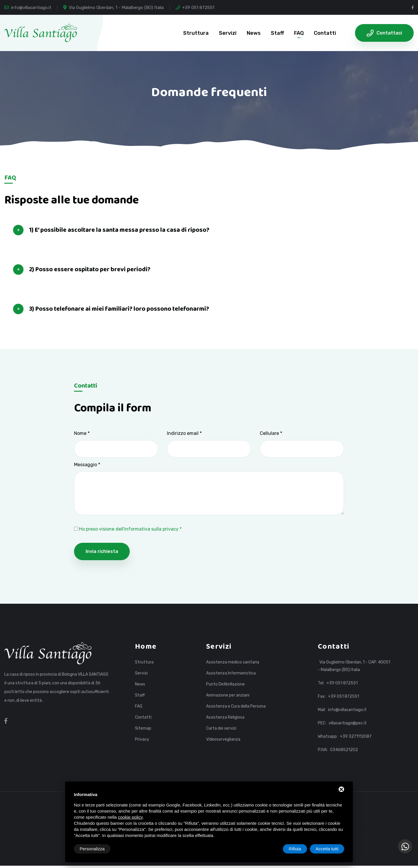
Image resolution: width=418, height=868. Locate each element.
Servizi (228, 33)
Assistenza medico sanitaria (233, 662)
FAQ (299, 33)
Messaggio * (87, 465)
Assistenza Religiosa (225, 717)
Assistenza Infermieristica (231, 673)
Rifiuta (295, 849)
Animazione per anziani (228, 695)
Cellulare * (271, 433)
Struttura (196, 33)
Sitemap (143, 728)
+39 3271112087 (356, 736)
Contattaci (384, 33)
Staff (277, 33)
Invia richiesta (102, 551)
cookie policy (130, 817)
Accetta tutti (327, 849)
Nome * (82, 433)
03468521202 (344, 750)
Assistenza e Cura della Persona (236, 706)
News (254, 33)
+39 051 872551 (195, 8)
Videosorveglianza (223, 739)
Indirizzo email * (184, 433)
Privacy (142, 739)
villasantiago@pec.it (348, 723)
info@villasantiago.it (28, 8)
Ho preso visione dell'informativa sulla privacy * (130, 529)
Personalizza (92, 849)
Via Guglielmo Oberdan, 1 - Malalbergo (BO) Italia (113, 8)
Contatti (325, 33)
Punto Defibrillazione (225, 684)
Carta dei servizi (221, 728)
